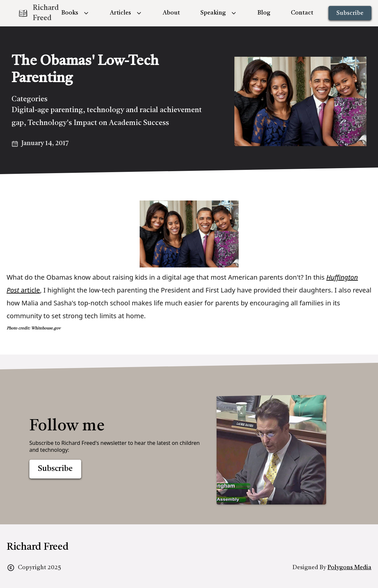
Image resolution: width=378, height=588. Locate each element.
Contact (302, 13)
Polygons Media (349, 568)
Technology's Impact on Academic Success (98, 123)
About (171, 13)
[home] (33, 13)
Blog (264, 13)
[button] (75, 13)
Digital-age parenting (47, 110)
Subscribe (350, 13)
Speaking (213, 13)
